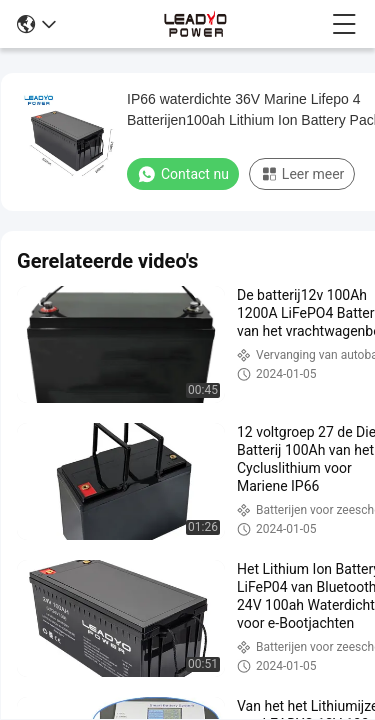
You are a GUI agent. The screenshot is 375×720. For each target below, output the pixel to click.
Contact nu (183, 174)
